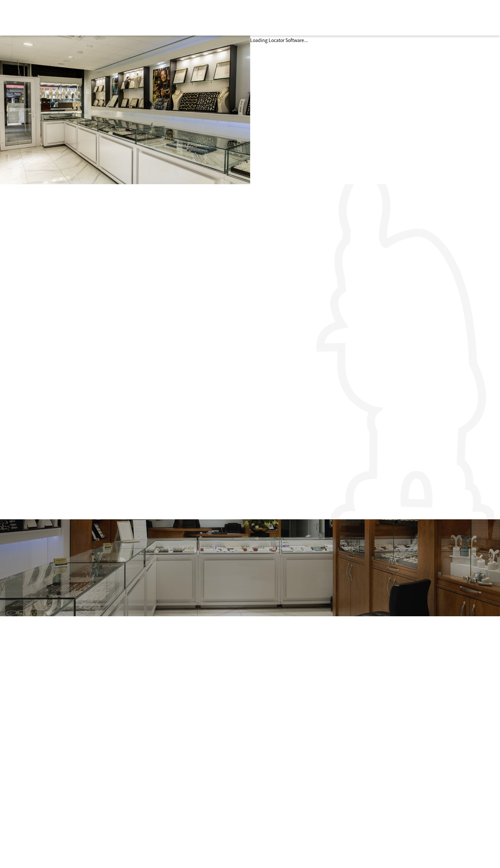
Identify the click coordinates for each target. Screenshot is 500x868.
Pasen (270, 825)
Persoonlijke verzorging (189, 789)
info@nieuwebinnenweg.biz (385, 827)
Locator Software (286, 40)
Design (172, 811)
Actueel (271, 796)
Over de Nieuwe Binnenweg (292, 789)
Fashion (173, 796)
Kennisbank (276, 804)
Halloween (274, 810)
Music (171, 826)
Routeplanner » (372, 805)
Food (170, 818)
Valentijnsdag (278, 818)
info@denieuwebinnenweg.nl (387, 797)
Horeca (172, 804)
